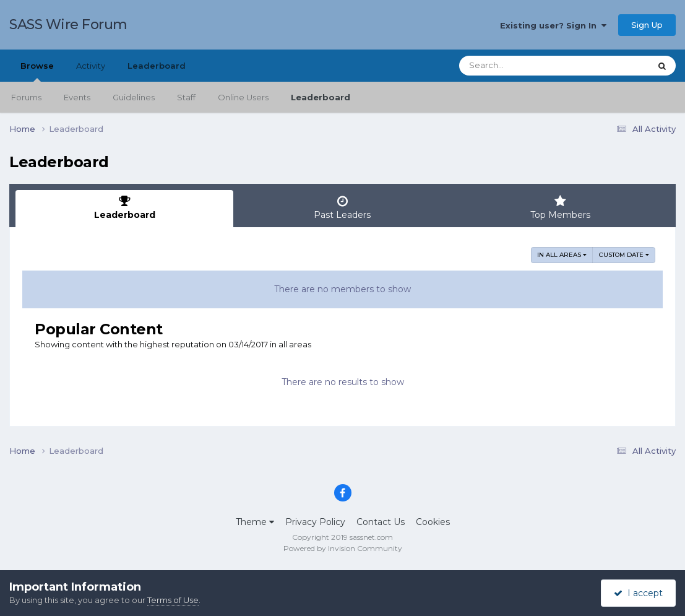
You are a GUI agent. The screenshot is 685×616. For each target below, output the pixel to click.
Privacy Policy (315, 522)
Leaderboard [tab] (124, 208)
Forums (26, 97)
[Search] (520, 66)
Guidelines (134, 97)
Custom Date (624, 255)
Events (77, 97)
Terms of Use (173, 600)
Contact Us (381, 522)
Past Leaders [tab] (342, 208)
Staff (186, 97)
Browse (37, 71)
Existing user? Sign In (553, 25)
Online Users (243, 97)
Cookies (433, 522)
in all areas (562, 255)
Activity (91, 66)
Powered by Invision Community (343, 548)
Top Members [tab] (561, 208)
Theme (255, 522)
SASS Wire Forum (68, 24)
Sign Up (647, 25)
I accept (638, 593)
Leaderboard (321, 97)
